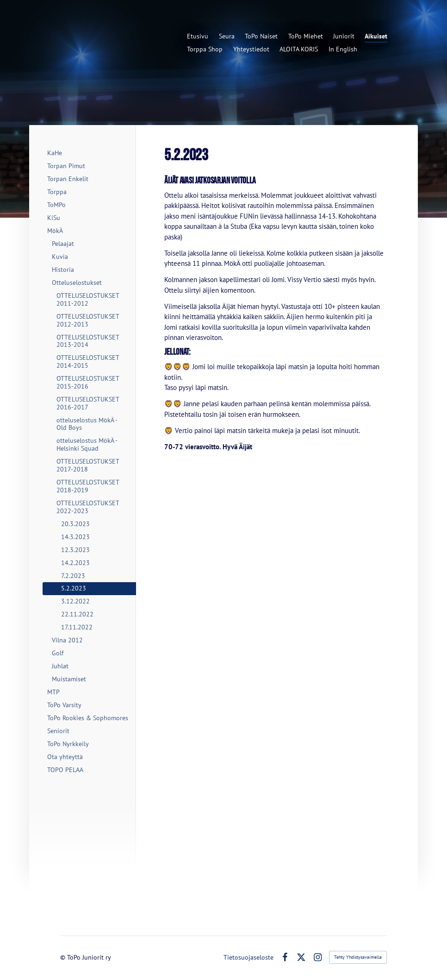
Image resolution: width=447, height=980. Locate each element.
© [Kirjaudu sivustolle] (64, 957)
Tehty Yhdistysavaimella (358, 957)
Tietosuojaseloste (248, 957)
